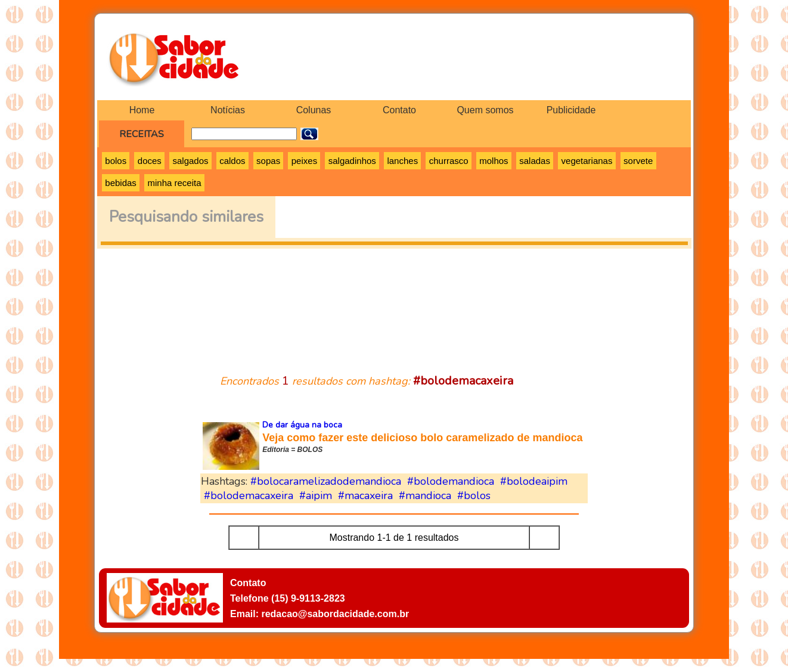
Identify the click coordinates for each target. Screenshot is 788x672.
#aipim (316, 496)
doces (150, 161)
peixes (304, 161)
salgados (190, 161)
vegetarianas (587, 161)
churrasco (449, 161)
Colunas (314, 110)
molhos (494, 161)
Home (142, 110)
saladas (535, 161)
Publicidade (571, 110)
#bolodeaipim (534, 481)
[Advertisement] (394, 304)
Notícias (228, 110)
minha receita (174, 183)
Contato (399, 110)
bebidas (121, 183)
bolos (116, 161)
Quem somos (485, 110)
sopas (268, 161)
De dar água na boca (302, 425)
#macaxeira (365, 496)
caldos (232, 161)
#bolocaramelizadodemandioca (326, 481)
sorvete (638, 161)
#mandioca (425, 496)
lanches (402, 161)
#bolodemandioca (451, 481)
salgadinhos (352, 161)
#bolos (474, 496)
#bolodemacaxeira (249, 496)
